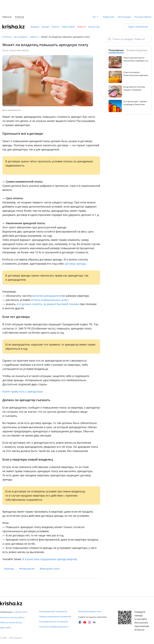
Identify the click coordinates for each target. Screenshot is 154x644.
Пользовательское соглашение (54, 622)
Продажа (35, 27)
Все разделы (21, 37)
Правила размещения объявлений (55, 616)
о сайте (16, 612)
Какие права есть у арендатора (23, 391)
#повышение (27, 569)
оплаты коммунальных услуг (49, 300)
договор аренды (75, 264)
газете (24, 612)
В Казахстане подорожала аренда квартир (50, 559)
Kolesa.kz (7, 17)
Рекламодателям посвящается (53, 611)
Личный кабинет (143, 17)
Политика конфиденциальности (54, 627)
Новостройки (68, 27)
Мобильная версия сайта (90, 611)
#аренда (9, 569)
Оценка (55, 27)
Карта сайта (5, 627)
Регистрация (124, 17)
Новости (82, 27)
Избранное (108, 17)
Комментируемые (137, 50)
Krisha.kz (7, 37)
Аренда (45, 27)
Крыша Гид (94, 27)
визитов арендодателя (47, 296)
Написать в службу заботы (12, 617)
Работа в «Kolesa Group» (11, 622)
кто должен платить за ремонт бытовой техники (48, 304)
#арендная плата (50, 569)
